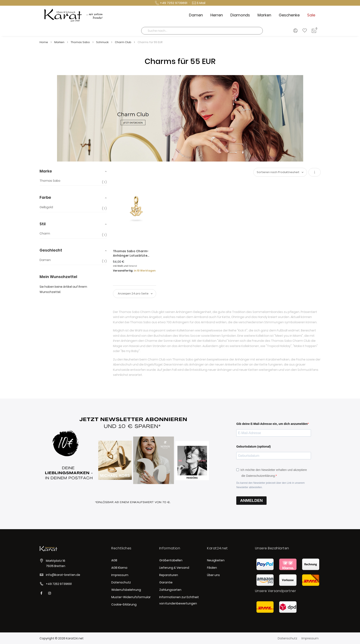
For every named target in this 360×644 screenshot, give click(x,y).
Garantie (166, 582)
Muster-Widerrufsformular (131, 597)
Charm (45, 234)
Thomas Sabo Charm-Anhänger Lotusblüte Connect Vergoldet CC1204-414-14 (136, 253)
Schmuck (103, 42)
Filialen (212, 568)
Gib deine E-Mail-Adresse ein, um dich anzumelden (272, 424)
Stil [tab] (43, 224)
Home (44, 42)
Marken (60, 42)
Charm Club (123, 42)
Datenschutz (121, 582)
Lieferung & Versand (174, 568)
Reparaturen (169, 575)
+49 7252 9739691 (59, 584)
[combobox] (202, 31)
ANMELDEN (251, 500)
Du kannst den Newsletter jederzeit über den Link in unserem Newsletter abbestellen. (270, 485)
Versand (133, 266)
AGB (114, 560)
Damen (45, 260)
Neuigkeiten (216, 560)
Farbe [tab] (45, 197)
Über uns (213, 575)
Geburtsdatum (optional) (253, 447)
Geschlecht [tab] (51, 250)
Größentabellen (171, 560)
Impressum (120, 575)
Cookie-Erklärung (124, 604)
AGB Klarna (119, 568)
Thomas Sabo (81, 42)
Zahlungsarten (170, 590)
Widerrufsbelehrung (126, 590)
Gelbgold (46, 207)
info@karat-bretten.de (63, 575)
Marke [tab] (46, 171)
